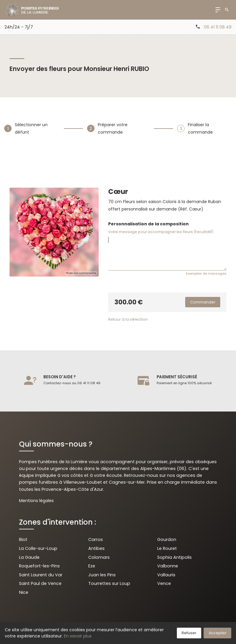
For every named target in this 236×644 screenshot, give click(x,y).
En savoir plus (78, 636)
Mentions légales (36, 501)
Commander (203, 302)
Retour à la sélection (128, 319)
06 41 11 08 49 (218, 27)
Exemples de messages (206, 273)
